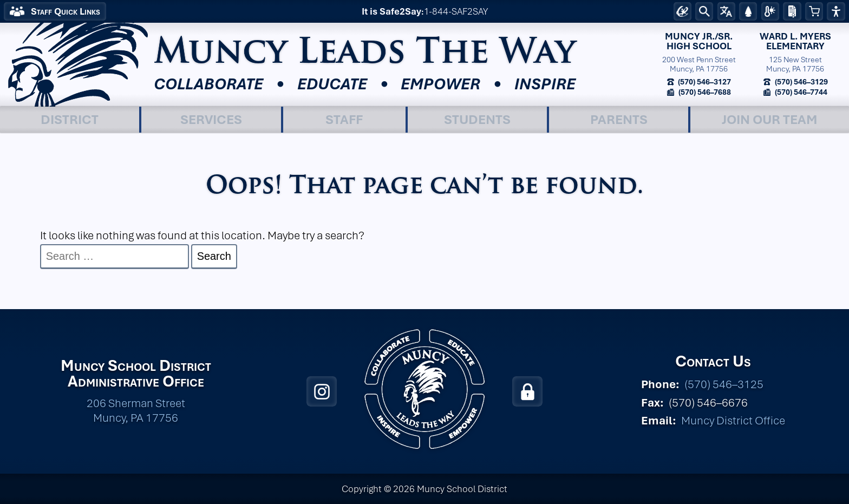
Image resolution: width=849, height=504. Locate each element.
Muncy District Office (733, 420)
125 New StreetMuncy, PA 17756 (795, 64)
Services (211, 119)
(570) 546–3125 (724, 384)
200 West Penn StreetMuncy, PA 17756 (699, 64)
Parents (619, 119)
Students (477, 119)
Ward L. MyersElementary (795, 41)
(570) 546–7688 (704, 92)
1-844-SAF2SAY (456, 11)
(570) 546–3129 (801, 81)
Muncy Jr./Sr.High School (699, 41)
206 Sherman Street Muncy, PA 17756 (136, 410)
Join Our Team (770, 119)
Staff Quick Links (66, 11)
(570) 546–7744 (800, 92)
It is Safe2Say (391, 11)
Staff (344, 119)
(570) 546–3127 (704, 81)
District (70, 119)
